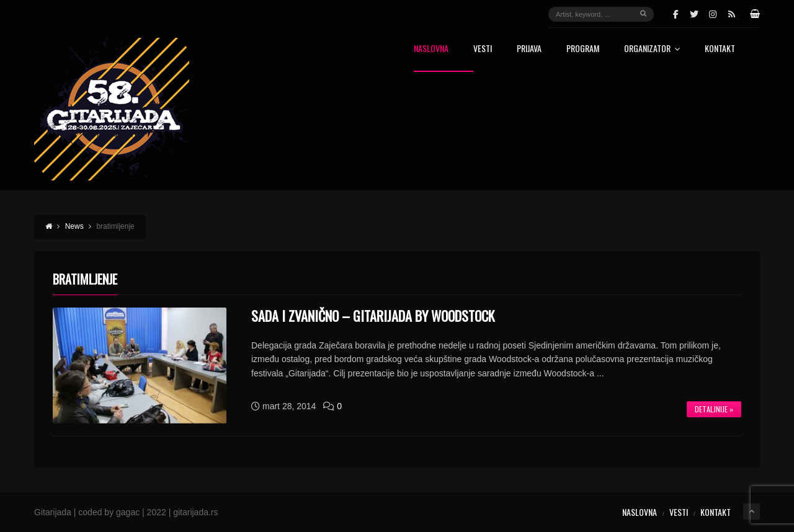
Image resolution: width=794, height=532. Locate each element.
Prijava (529, 49)
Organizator (652, 49)
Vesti (483, 49)
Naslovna (431, 49)
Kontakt (720, 49)
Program (583, 49)
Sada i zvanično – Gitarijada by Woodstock (373, 316)
